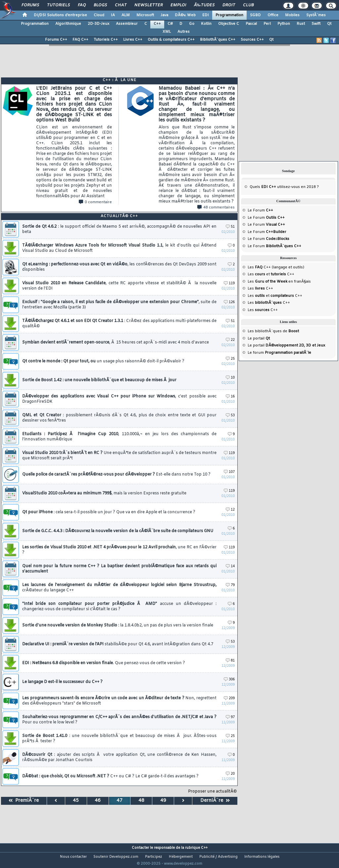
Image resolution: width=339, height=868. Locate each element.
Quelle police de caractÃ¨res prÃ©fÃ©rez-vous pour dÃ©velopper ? (116, 475)
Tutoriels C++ (106, 40)
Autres (184, 32)
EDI (206, 15)
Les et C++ (271, 274)
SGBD (255, 15)
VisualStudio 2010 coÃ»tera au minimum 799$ (104, 493)
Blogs (100, 5)
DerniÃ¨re (215, 801)
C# (170, 24)
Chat (121, 5)
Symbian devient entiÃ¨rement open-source (116, 343)
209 (229, 698)
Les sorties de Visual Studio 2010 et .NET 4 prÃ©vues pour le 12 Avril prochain (119, 550)
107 (229, 472)
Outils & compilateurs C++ (171, 40)
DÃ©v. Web (185, 15)
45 (76, 801)
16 (230, 397)
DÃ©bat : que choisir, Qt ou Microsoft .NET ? (110, 776)
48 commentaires (216, 207)
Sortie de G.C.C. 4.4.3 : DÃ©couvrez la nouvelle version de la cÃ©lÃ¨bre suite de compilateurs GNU (118, 531)
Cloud (99, 15)
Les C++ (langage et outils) (276, 267)
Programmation (229, 15)
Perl (267, 24)
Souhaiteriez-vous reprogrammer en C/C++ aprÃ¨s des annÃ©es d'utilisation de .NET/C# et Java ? (119, 720)
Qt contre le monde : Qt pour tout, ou (103, 361)
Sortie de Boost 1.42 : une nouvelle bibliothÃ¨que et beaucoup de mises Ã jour (99, 380)
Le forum (279, 353)
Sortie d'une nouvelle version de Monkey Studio (118, 625)
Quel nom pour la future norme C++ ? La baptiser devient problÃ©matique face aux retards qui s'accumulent (119, 569)
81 (230, 661)
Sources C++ (252, 40)
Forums (30, 5)
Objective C (229, 24)
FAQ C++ (80, 40)
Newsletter (148, 5)
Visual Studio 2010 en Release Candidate (119, 286)
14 (230, 566)
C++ (157, 24)
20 (230, 774)
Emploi (178, 5)
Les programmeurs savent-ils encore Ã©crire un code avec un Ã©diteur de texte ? (119, 701)
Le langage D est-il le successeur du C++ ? (62, 682)
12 (230, 510)
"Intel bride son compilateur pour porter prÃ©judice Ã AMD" (119, 607)
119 (229, 283)
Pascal (251, 24)
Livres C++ (133, 40)
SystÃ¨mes (316, 15)
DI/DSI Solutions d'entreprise (60, 15)
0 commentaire (95, 202)
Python (284, 24)
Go (192, 24)
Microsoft (145, 15)
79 (230, 585)
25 (230, 359)
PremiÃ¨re (24, 801)
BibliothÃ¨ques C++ (218, 40)
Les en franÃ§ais (279, 282)
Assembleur (127, 24)
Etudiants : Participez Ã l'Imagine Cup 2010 (119, 437)
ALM (126, 15)
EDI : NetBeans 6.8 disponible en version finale (104, 663)
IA (113, 15)
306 (229, 680)
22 (230, 340)
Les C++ (260, 289)
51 (230, 227)
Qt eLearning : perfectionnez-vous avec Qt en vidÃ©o (119, 267)
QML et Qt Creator (119, 418)
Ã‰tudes (204, 5)
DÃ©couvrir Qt (119, 757)
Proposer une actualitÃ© (212, 792)
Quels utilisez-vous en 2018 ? (284, 187)
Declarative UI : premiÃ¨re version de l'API (118, 644)
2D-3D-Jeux (98, 24)
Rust (301, 24)
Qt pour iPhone (109, 512)
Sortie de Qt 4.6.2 (119, 229)
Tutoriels (58, 5)
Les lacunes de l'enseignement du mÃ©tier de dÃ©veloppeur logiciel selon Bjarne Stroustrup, (119, 588)
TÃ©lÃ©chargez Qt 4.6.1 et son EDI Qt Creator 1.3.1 (119, 324)
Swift (316, 24)
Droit (229, 5)
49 (163, 801)
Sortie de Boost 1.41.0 (119, 739)
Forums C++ (56, 40)
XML (167, 32)
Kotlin (206, 24)
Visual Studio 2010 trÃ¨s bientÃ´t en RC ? (119, 456)
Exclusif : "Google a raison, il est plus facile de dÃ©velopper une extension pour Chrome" (119, 305)
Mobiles (292, 15)
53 (230, 415)
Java (164, 15)
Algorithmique (68, 24)
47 (120, 801)
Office (273, 15)
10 (230, 378)
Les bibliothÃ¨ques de (273, 331)
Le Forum (260, 210)
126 (229, 302)
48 (141, 801)
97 (230, 717)
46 (98, 801)
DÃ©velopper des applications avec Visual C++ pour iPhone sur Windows (119, 399)
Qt (329, 24)
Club (248, 5)
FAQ (82, 5)
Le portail (259, 339)
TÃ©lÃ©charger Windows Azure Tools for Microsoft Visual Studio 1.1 (119, 248)
